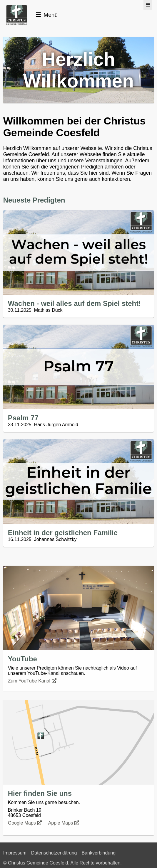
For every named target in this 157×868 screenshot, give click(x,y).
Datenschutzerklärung (54, 853)
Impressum (15, 853)
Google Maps (26, 823)
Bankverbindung (98, 853)
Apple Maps (64, 823)
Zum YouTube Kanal (33, 681)
